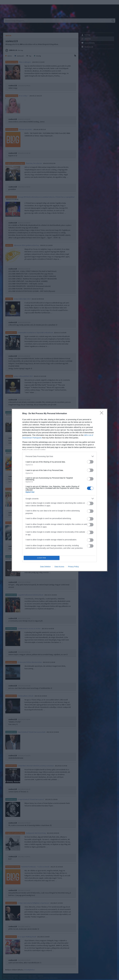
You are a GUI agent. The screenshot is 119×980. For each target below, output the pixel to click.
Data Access (59, 567)
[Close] (102, 414)
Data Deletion (45, 567)
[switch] (90, 462)
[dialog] (59, 490)
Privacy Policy (73, 567)
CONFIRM (42, 558)
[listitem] (59, 456)
